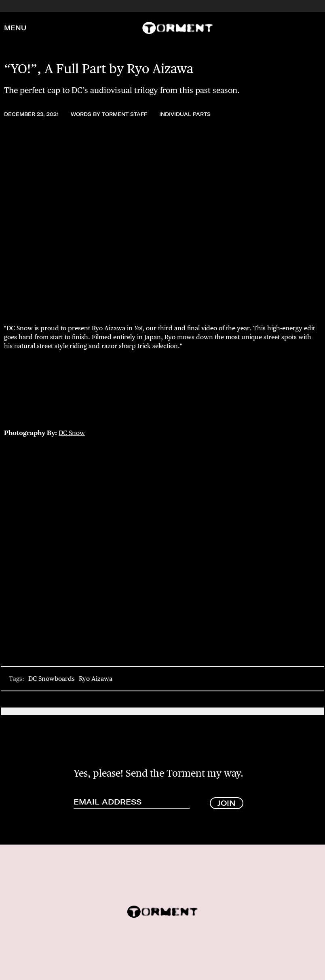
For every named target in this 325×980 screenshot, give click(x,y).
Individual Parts (185, 114)
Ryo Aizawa (109, 328)
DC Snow (72, 433)
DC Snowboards (52, 679)
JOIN (227, 803)
